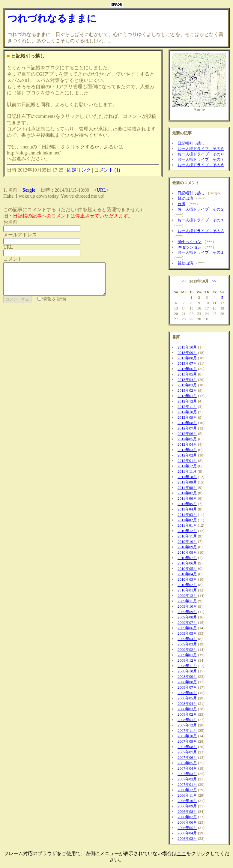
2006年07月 (187, 817)
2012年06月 (187, 434)
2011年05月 (187, 504)
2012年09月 (187, 417)
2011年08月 (187, 488)
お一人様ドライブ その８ (201, 154)
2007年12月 (187, 725)
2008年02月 (187, 714)
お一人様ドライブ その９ (201, 149)
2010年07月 (187, 558)
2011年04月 (187, 509)
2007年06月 (187, 757)
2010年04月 (187, 574)
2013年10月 (187, 347)
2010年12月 (187, 531)
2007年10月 (187, 736)
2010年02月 (187, 585)
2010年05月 (187, 569)
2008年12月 (187, 660)
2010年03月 (187, 579)
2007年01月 (187, 784)
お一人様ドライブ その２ (201, 209)
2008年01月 (187, 720)
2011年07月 (187, 493)
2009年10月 (187, 606)
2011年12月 (187, 466)
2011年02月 (187, 520)
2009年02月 (187, 650)
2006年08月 (187, 811)
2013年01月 (187, 396)
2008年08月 (187, 682)
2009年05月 (187, 633)
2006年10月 (187, 801)
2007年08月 (187, 747)
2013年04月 (187, 380)
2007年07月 (187, 752)
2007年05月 (187, 763)
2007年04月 (187, 768)
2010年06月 (187, 563)
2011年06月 (187, 498)
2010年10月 (187, 542)
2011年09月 (187, 482)
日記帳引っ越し (191, 143)
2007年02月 (187, 779)
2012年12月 (187, 401)
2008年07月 (187, 687)
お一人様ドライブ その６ (201, 165)
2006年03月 (187, 838)
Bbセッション (190, 242)
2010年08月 (187, 552)
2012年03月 (187, 450)
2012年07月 (187, 428)
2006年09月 (187, 806)
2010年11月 (187, 536)
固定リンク (79, 170)
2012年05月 (187, 439)
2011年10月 (187, 477)
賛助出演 (185, 198)
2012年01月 (187, 461)
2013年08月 (187, 358)
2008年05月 (187, 698)
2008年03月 (187, 709)
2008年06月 (187, 693)
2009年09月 (187, 612)
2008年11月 (187, 666)
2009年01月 (187, 655)
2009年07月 (187, 623)
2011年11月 (187, 471)
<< (184, 281)
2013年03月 (187, 385)
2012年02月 (187, 455)
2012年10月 (187, 412)
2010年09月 (187, 547)
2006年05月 (187, 828)
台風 (181, 204)
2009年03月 (187, 644)
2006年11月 (187, 795)
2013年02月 (187, 390)
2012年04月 (187, 444)
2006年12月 (187, 790)
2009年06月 (187, 628)
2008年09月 (187, 676)
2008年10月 (187, 671)
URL (101, 190)
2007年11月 (187, 730)
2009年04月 (187, 639)
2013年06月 (187, 369)
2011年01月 (187, 525)
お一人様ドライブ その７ (201, 159)
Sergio (29, 190)
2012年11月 (187, 407)
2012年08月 (187, 423)
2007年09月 (187, 741)
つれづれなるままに (52, 18)
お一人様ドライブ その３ (201, 231)
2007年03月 (187, 774)
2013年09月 (187, 353)
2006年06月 (187, 822)
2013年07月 (187, 363)
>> (214, 281)
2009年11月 (187, 601)
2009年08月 (187, 617)
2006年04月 (187, 833)
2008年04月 (187, 703)
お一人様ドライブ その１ (201, 220)
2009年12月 (187, 596)
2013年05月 (187, 374)
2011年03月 (187, 515)
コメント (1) (107, 170)
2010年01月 (187, 590)
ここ (181, 853)
